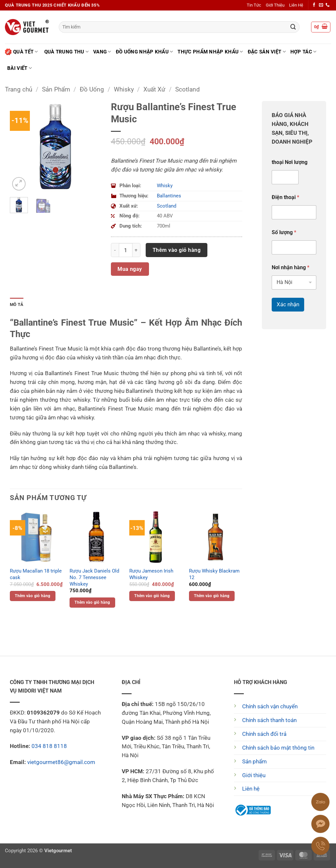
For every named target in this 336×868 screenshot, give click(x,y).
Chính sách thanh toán (269, 720)
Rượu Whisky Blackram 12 (214, 574)
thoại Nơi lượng (290, 162)
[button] (321, 27)
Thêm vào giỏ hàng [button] (32, 596)
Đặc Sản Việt (267, 52)
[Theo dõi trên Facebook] (314, 5)
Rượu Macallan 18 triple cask (36, 574)
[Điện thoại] (294, 212)
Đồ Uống (92, 89)
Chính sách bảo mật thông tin (278, 748)
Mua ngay (130, 269)
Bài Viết (20, 68)
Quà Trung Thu (66, 52)
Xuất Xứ (154, 89)
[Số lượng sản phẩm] (126, 250)
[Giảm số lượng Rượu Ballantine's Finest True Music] (115, 250)
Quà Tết (21, 52)
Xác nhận (288, 304)
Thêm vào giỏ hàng (177, 250)
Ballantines (169, 196)
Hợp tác (304, 52)
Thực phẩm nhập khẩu (210, 52)
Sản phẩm (254, 761)
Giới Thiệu (275, 5)
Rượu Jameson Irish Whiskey (151, 574)
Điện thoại (285, 197)
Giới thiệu (254, 775)
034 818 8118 (49, 746)
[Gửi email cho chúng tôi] (321, 5)
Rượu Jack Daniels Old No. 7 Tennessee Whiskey (94, 577)
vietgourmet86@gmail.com (61, 762)
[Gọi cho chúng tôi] (328, 5)
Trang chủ (19, 89)
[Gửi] (293, 27)
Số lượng (284, 232)
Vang (102, 52)
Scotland (188, 89)
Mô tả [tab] (17, 304)
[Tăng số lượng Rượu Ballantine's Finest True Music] (136, 250)
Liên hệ (251, 789)
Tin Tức (254, 5)
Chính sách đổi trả (264, 734)
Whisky (124, 89)
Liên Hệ (296, 5)
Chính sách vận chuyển (270, 706)
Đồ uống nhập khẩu (145, 52)
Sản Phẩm (56, 89)
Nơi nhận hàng (291, 267)
